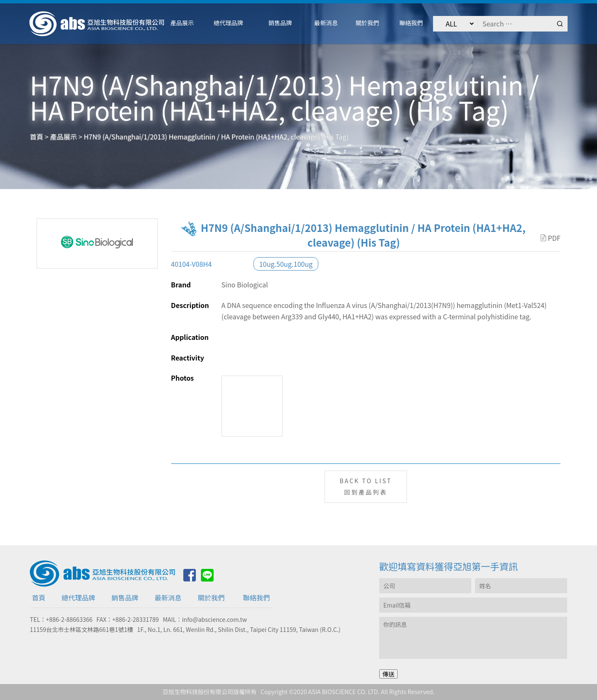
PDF (551, 238)
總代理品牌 (79, 597)
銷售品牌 (125, 597)
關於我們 (211, 597)
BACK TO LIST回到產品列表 (366, 486)
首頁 (39, 597)
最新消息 (168, 597)
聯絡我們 (256, 597)
